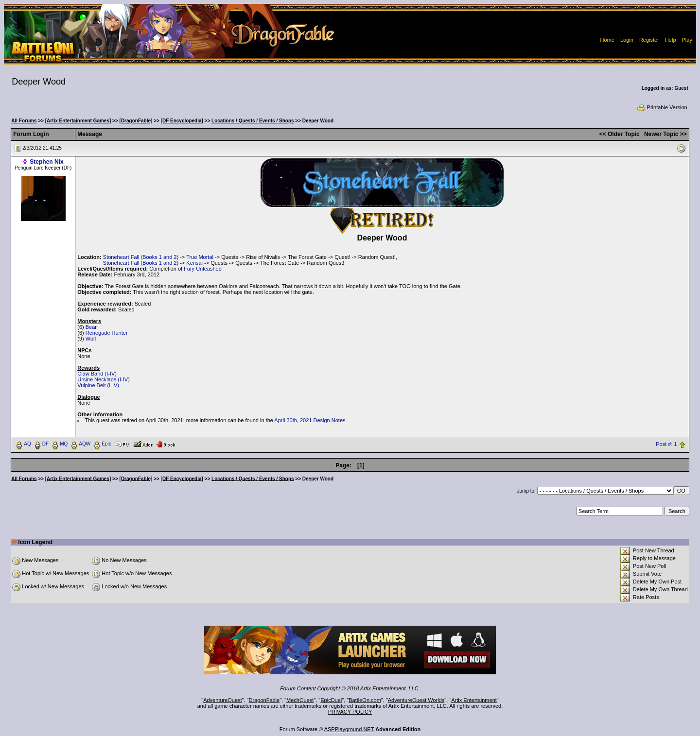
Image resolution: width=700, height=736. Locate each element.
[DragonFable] (136, 121)
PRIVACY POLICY (350, 712)
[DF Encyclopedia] (182, 121)
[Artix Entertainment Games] (78, 121)
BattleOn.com (365, 700)
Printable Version (662, 107)
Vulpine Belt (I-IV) (98, 385)
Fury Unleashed (203, 269)
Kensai (194, 263)
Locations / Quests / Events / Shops (253, 121)
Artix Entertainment (474, 700)
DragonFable (264, 700)
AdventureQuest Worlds (416, 700)
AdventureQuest (223, 700)
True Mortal (200, 257)
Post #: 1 (666, 444)
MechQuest (300, 700)
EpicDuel (331, 700)
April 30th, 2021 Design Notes (310, 420)
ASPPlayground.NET (349, 729)
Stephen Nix (46, 162)
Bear (91, 327)
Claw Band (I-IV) (97, 374)
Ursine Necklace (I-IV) (104, 379)
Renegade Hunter (107, 333)
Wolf (91, 339)
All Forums (24, 121)
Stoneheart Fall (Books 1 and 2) (141, 257)
